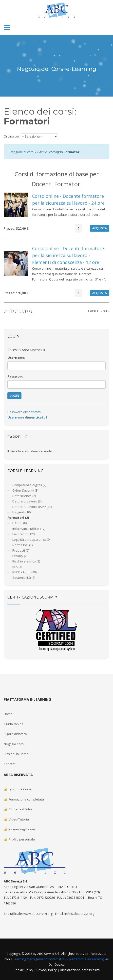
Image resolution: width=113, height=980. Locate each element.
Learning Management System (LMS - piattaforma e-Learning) (58, 959)
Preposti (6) (21, 550)
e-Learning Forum (19, 829)
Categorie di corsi (21, 152)
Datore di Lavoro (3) (27, 501)
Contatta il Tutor (18, 809)
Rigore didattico (15, 734)
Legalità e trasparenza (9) (31, 540)
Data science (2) (24, 496)
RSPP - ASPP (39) (24, 572)
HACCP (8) (19, 523)
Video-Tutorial (17, 819)
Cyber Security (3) (25, 490)
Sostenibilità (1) (24, 578)
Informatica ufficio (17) (29, 529)
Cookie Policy (23, 970)
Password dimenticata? (25, 412)
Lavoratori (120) (24, 534)
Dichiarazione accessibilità (80, 970)
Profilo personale (19, 839)
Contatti (9, 764)
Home (8, 714)
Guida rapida (14, 724)
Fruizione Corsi (17, 789)
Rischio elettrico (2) (26, 561)
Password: (16, 376)
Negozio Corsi (14, 744)
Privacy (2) (20, 556)
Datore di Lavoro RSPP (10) (32, 507)
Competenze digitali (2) (29, 485)
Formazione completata (24, 799)
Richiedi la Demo (16, 754)
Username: (16, 358)
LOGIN (14, 396)
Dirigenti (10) (21, 512)
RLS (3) (17, 567)
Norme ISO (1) (22, 545)
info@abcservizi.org (79, 914)
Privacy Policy (47, 970)
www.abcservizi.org (38, 914)
